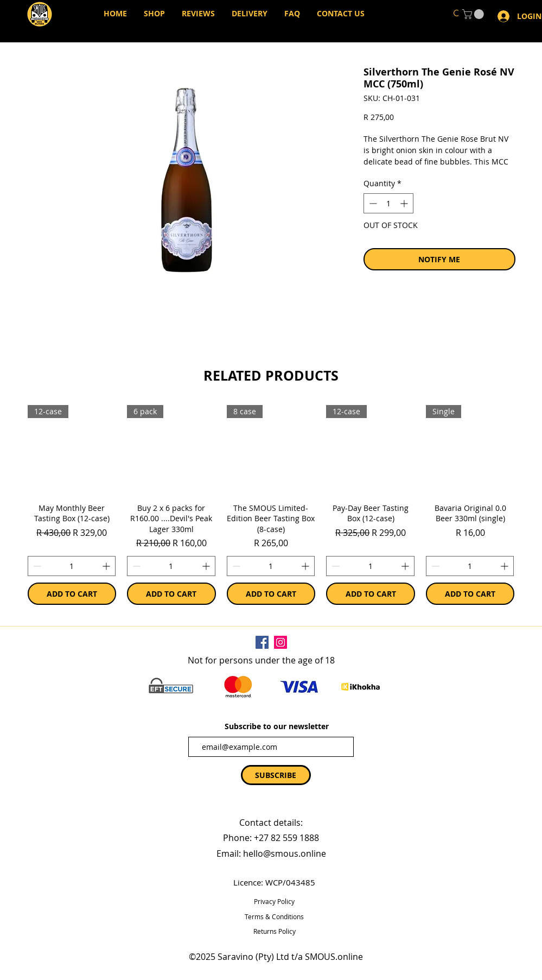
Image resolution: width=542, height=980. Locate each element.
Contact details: (271, 823)
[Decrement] (36, 566)
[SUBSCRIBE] (276, 775)
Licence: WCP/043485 (274, 882)
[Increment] (107, 566)
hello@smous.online (285, 853)
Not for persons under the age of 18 (261, 660)
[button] (474, 14)
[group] (271, 505)
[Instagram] (280, 642)
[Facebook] (262, 642)
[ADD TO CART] (72, 594)
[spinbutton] (72, 566)
